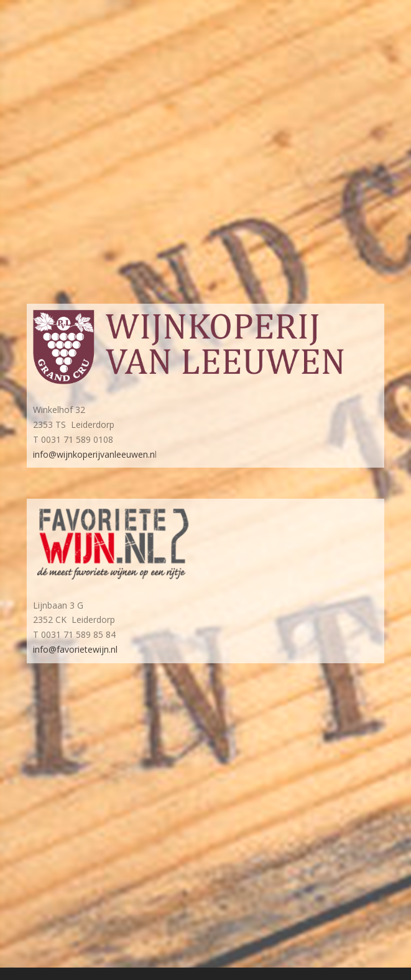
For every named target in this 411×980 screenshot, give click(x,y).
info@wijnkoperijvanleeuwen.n (94, 454)
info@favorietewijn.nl (75, 649)
